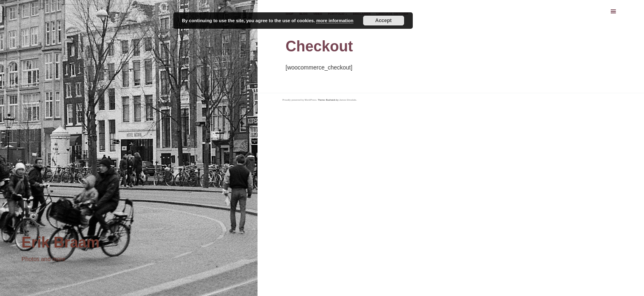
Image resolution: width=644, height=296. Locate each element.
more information (335, 21)
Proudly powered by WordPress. (300, 100)
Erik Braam (60, 242)
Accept (384, 21)
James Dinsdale (348, 100)
